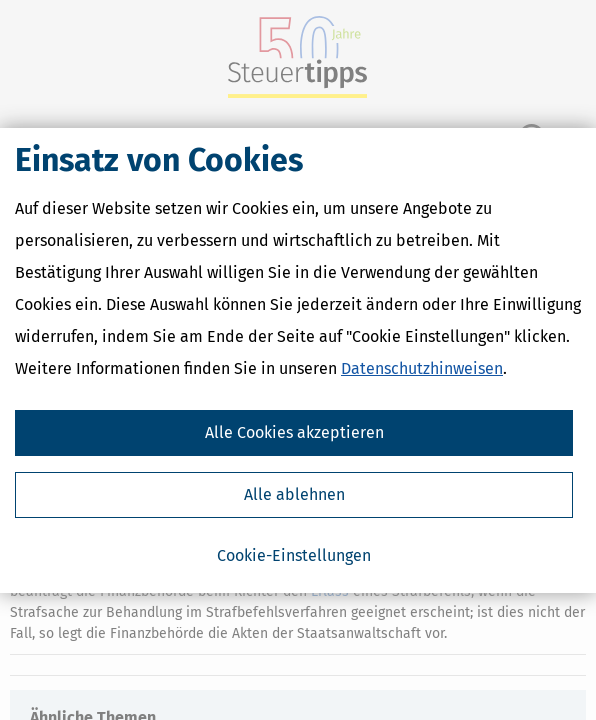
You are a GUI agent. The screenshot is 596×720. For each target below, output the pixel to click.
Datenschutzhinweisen (422, 368)
